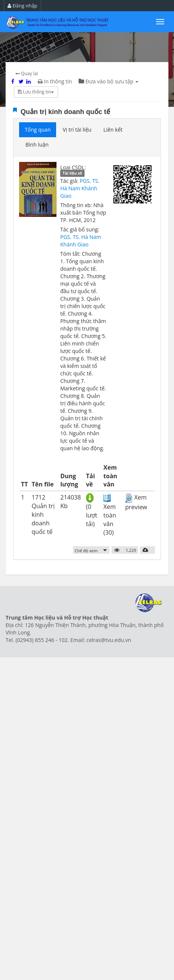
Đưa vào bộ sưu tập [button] (109, 81)
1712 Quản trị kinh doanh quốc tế (43, 514)
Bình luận (37, 145)
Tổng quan (38, 130)
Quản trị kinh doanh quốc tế (65, 112)
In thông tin (55, 81)
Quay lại (27, 73)
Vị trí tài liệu (77, 130)
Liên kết (113, 130)
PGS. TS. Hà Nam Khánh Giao (80, 188)
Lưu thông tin (36, 92)
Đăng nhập (22, 6)
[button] (91, 550)
